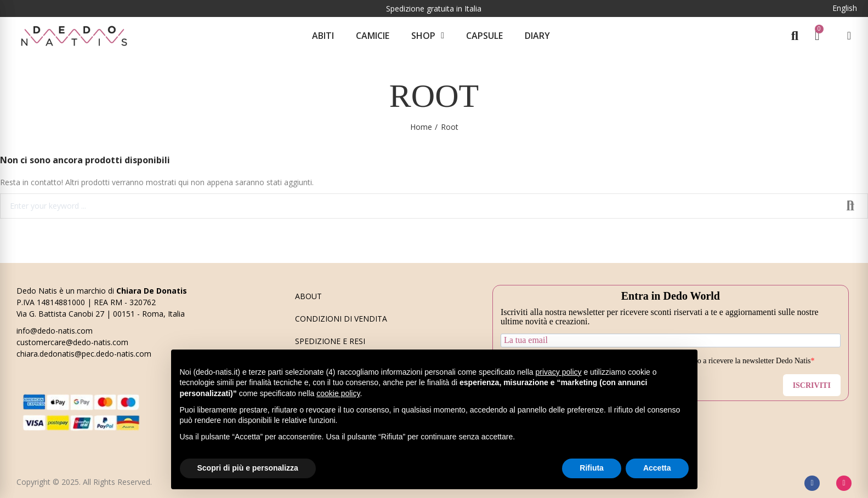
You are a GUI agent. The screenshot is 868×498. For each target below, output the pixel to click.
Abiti (323, 36)
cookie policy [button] (338, 393)
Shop (428, 36)
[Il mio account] (849, 36)
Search (850, 206)
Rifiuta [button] (592, 468)
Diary (537, 36)
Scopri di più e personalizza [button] (248, 468)
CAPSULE (484, 36)
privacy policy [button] (558, 372)
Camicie (373, 36)
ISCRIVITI (812, 385)
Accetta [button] (657, 468)
